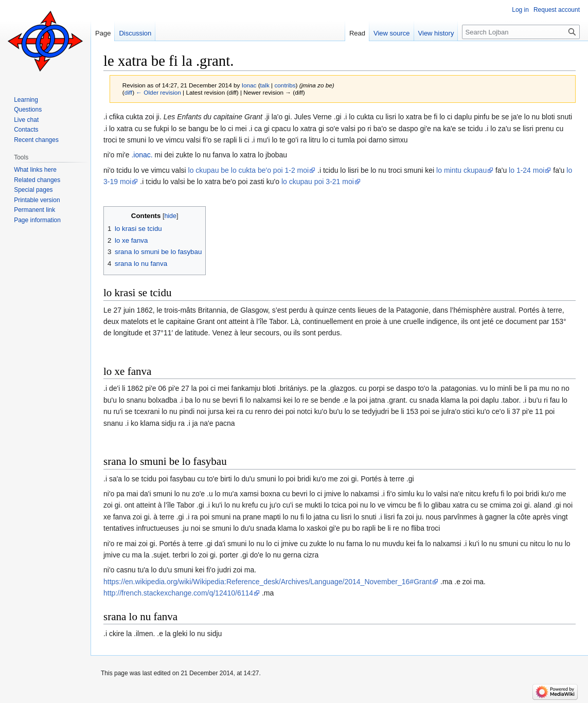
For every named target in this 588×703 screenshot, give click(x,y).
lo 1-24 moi (527, 170)
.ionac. (142, 155)
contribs (285, 85)
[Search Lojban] (521, 32)
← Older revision (158, 92)
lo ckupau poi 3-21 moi (318, 182)
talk (265, 85)
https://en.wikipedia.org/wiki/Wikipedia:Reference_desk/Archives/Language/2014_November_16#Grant (268, 582)
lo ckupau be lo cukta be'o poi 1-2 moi (249, 170)
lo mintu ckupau (461, 170)
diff (128, 92)
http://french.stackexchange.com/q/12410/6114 (178, 593)
